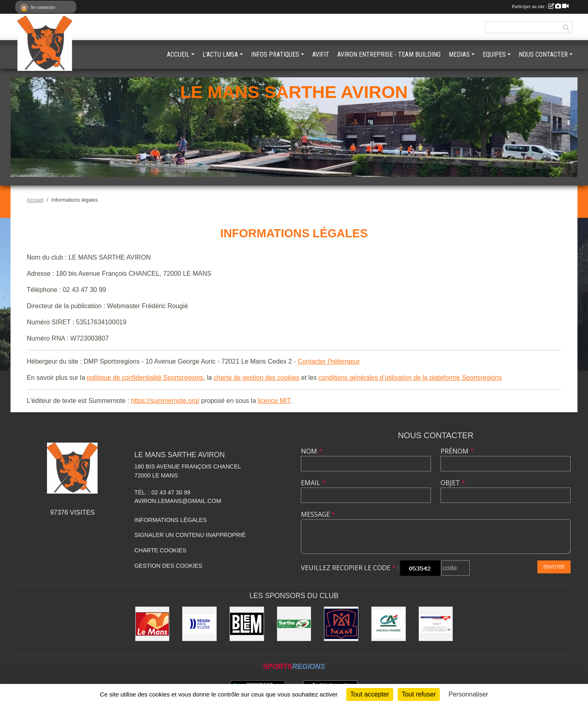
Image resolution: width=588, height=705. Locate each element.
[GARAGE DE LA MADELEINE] (436, 624)
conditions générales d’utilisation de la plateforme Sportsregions (410, 378)
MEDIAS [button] (459, 54)
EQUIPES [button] (494, 54)
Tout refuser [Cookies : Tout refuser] (419, 694)
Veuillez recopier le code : (350, 568)
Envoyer (554, 567)
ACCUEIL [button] (178, 54)
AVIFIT (321, 54)
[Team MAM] (341, 624)
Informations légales (171, 520)
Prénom (457, 451)
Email (313, 483)
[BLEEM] (247, 624)
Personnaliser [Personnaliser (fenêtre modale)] (469, 694)
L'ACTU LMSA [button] (220, 54)
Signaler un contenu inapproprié (190, 535)
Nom (312, 451)
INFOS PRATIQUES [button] (275, 54)
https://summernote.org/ (165, 401)
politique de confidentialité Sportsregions (145, 378)
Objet (453, 483)
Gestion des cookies (168, 566)
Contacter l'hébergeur (329, 361)
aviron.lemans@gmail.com (178, 501)
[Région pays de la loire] (199, 624)
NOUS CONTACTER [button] (543, 54)
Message (318, 514)
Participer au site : (540, 6)
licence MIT (274, 401)
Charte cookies (160, 550)
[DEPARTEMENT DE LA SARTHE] (294, 624)
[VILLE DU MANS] (152, 624)
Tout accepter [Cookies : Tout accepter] (370, 694)
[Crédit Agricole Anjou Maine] (389, 624)
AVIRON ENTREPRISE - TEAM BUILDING (389, 54)
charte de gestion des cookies (257, 378)
